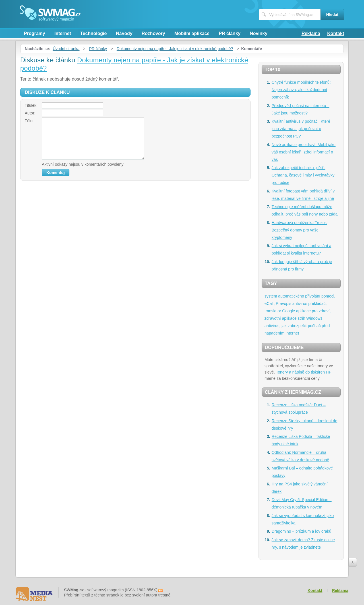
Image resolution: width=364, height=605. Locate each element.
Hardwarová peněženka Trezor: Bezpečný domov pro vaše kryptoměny (299, 230)
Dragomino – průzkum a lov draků (301, 531)
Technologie (93, 33)
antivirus (300, 303)
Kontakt (336, 33)
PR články (229, 33)
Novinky (258, 33)
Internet (63, 33)
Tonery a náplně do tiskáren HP (304, 372)
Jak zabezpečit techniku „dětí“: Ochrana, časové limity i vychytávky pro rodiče (303, 175)
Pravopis (284, 303)
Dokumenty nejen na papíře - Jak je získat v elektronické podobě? (175, 49)
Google (288, 311)
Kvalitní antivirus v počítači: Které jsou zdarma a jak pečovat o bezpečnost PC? (301, 129)
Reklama (311, 33)
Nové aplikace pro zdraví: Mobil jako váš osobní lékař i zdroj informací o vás (304, 152)
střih (301, 318)
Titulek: (31, 105)
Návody (124, 33)
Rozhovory (153, 33)
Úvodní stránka (66, 49)
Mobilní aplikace (192, 33)
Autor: (30, 113)
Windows (314, 318)
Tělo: (29, 121)
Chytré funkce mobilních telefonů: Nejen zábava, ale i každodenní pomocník (301, 90)
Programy (35, 33)
